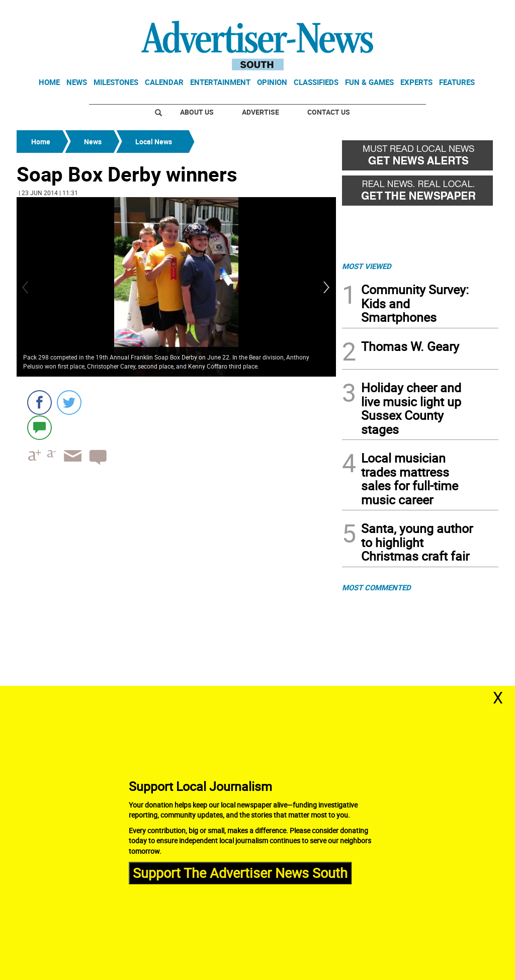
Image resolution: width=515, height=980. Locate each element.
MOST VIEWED (367, 266)
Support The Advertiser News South (240, 873)
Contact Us (329, 112)
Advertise (261, 112)
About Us (197, 112)
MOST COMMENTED (376, 587)
